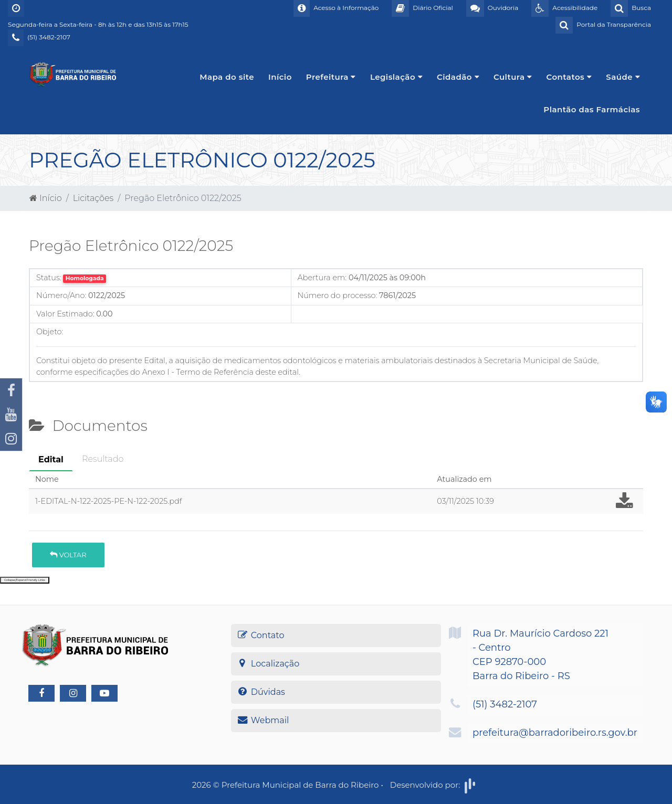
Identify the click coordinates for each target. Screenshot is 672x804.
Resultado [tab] (103, 459)
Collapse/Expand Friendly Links (25, 580)
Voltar (68, 555)
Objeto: (50, 332)
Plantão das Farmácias (592, 109)
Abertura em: (322, 278)
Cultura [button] (513, 77)
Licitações (93, 198)
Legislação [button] (396, 77)
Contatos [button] (569, 77)
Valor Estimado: (65, 314)
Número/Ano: (61, 295)
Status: (49, 278)
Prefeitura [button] (331, 77)
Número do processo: (338, 295)
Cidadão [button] (458, 77)
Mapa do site (227, 77)
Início (280, 77)
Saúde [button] (623, 77)
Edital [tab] (51, 459)
